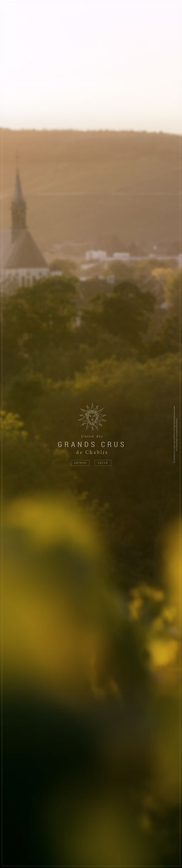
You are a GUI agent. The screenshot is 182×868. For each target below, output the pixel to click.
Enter (103, 463)
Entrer (80, 463)
